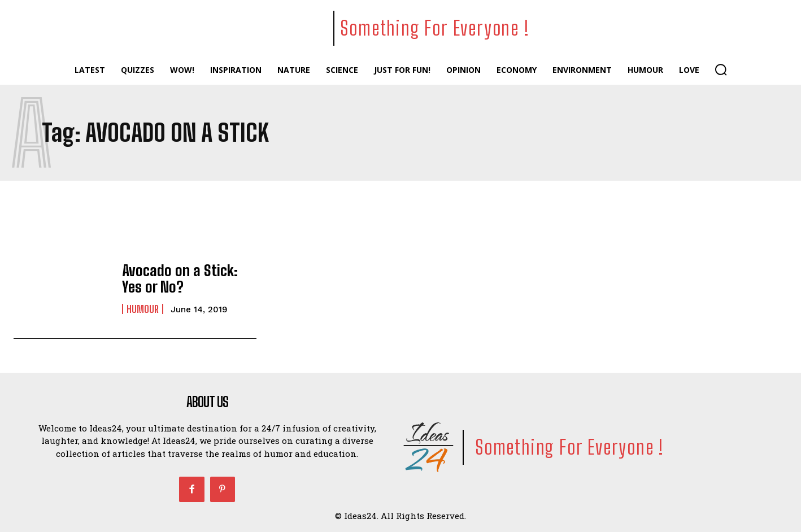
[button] (721, 69)
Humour (143, 307)
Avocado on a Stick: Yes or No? (184, 278)
